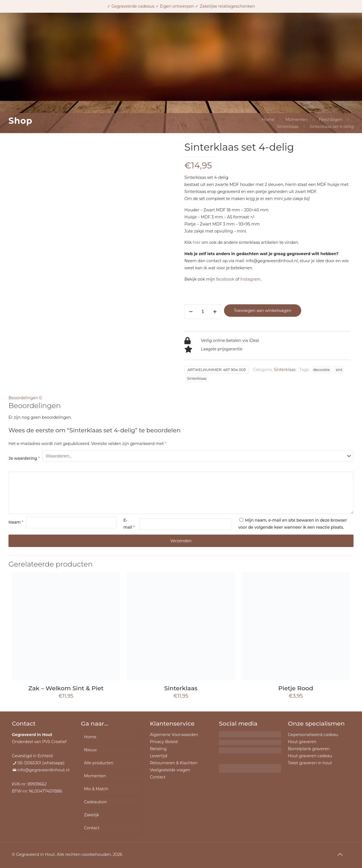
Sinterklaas (288, 127)
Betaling (158, 749)
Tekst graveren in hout (310, 763)
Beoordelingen (25, 398)
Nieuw (90, 750)
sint (339, 370)
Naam (16, 522)
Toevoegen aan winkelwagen (263, 311)
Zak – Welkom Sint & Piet (66, 688)
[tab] (181, 398)
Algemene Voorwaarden (174, 735)
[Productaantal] (203, 312)
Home (268, 120)
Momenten (297, 120)
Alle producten (99, 763)
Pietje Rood (296, 688)
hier (197, 242)
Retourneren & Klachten (174, 763)
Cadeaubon (95, 802)
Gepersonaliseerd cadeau (313, 735)
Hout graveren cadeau (310, 756)
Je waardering (24, 458)
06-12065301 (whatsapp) (41, 763)
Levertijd (159, 756)
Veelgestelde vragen (170, 770)
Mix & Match (96, 789)
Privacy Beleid (164, 742)
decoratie (321, 370)
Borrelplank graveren (309, 749)
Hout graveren (302, 742)
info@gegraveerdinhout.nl (44, 770)
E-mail (129, 524)
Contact (92, 828)
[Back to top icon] (340, 854)
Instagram (251, 279)
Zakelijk (92, 815)
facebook (225, 279)
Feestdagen (330, 120)
